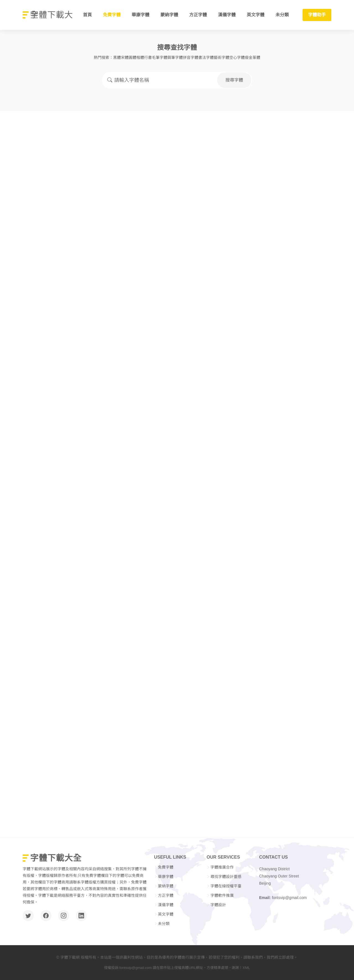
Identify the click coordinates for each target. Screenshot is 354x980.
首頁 (87, 15)
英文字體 (256, 15)
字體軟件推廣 (222, 895)
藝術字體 (222, 58)
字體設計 (218, 905)
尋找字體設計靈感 (226, 877)
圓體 (132, 58)
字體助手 (317, 15)
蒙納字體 (169, 15)
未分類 (282, 15)
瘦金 (249, 58)
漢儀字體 (227, 15)
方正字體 (198, 15)
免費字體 (112, 15)
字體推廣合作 (222, 867)
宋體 (125, 58)
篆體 (256, 58)
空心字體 (237, 58)
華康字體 (140, 15)
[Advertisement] (177, 153)
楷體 (140, 58)
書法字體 (206, 58)
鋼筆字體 (175, 58)
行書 (148, 58)
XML (246, 968)
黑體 (117, 58)
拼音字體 (191, 58)
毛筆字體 (160, 58)
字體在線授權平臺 (226, 886)
